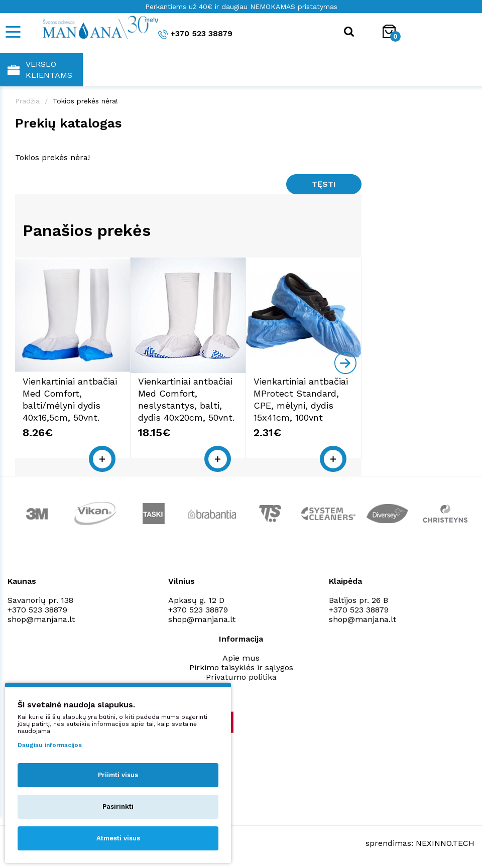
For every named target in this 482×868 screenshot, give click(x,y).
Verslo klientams (40, 70)
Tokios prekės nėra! (85, 101)
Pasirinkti (118, 807)
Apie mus (241, 658)
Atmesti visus (118, 838)
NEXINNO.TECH (445, 843)
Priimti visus (118, 775)
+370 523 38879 (195, 34)
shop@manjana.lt (41, 619)
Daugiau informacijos (50, 745)
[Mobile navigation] (13, 32)
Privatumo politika (241, 677)
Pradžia (27, 101)
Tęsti (324, 184)
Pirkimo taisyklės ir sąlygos (241, 667)
